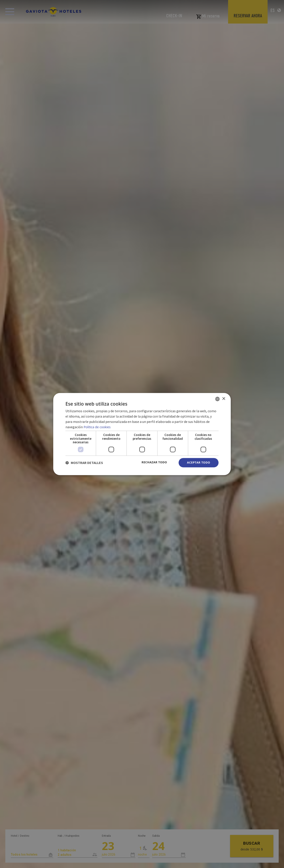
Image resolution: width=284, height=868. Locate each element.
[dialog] (142, 434)
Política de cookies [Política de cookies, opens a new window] (98, 427)
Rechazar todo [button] (152, 462)
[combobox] (217, 399)
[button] (84, 463)
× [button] (224, 398)
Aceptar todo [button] (198, 463)
